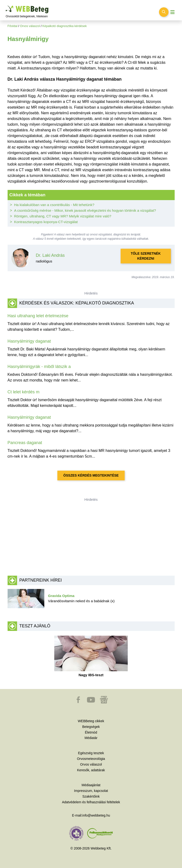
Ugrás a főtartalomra (6, 6)
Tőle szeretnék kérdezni (146, 256)
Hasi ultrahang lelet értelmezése (38, 316)
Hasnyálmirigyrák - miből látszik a (39, 367)
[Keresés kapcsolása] (164, 12)
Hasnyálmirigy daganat (29, 341)
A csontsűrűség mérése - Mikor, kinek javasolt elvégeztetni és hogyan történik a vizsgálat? (85, 210)
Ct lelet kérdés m (24, 392)
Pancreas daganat (25, 443)
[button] (79, 702)
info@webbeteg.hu (96, 815)
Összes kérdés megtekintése (91, 475)
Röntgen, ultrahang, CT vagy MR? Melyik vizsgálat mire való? (63, 216)
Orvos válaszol (30, 26)
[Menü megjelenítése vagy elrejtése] (173, 12)
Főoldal (13, 26)
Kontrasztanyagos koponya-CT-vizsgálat (46, 222)
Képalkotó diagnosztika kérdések (65, 26)
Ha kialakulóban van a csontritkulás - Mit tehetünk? (54, 205)
